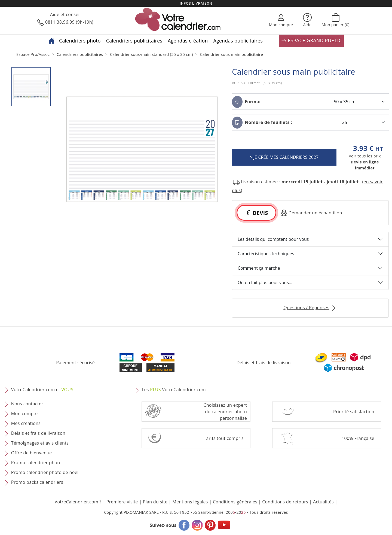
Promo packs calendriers (37, 482)
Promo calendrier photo (36, 463)
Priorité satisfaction (354, 412)
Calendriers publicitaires (134, 41)
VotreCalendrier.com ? (78, 502)
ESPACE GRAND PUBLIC (311, 41)
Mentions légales (190, 502)
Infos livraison (196, 3)
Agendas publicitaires (238, 41)
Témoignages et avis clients (40, 443)
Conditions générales (235, 502)
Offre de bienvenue (32, 453)
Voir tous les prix (365, 156)
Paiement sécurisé (75, 363)
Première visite (122, 502)
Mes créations (26, 423)
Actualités (323, 502)
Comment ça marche (259, 268)
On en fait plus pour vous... (265, 282)
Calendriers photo (80, 41)
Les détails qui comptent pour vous (273, 239)
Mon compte (24, 414)
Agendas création (188, 41)
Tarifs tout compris (224, 438)
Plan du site (155, 502)
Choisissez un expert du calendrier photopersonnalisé (225, 412)
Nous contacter (27, 404)
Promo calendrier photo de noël (45, 472)
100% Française (358, 438)
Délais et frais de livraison (264, 363)
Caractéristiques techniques (266, 254)
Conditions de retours (285, 502)
